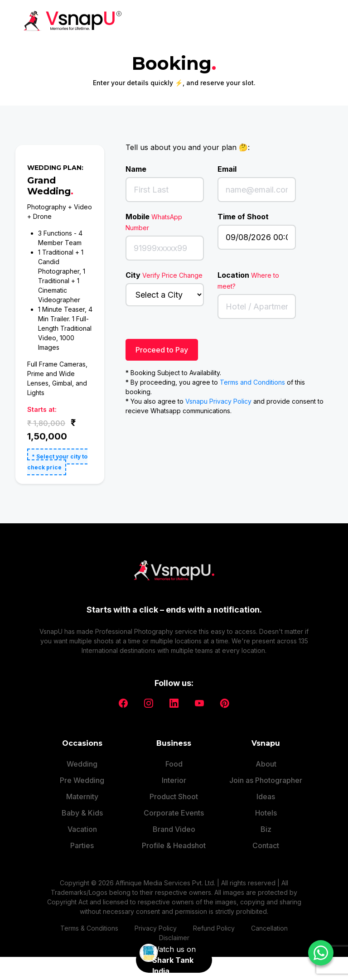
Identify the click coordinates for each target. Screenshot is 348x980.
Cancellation (269, 922)
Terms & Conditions (89, 922)
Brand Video (174, 823)
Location (248, 280)
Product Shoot (174, 791)
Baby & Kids (82, 807)
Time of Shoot (243, 217)
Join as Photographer (266, 774)
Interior (174, 774)
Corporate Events (174, 807)
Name (136, 169)
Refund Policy (214, 922)
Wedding (82, 758)
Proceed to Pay (162, 350)
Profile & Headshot (174, 840)
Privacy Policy (156, 922)
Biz (266, 823)
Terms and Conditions (252, 382)
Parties (82, 840)
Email (227, 169)
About (266, 758)
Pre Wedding (82, 774)
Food (174, 758)
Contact (266, 840)
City (164, 275)
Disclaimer (174, 932)
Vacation (82, 823)
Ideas (266, 791)
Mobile (154, 222)
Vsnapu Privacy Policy (218, 401)
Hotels (266, 807)
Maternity (82, 791)
